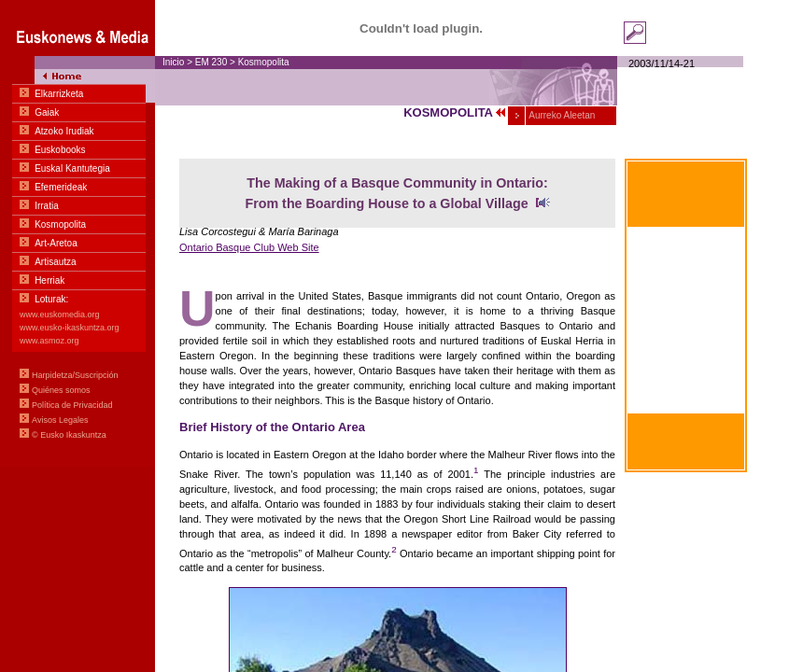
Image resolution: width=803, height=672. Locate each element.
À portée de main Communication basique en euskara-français (685, 297)
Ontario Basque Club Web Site (249, 247)
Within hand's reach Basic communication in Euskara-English (686, 343)
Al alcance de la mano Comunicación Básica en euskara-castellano (686, 252)
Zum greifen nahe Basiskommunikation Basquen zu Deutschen (686, 387)
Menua (77, 233)
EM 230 (211, 62)
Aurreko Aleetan (561, 115)
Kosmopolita (264, 62)
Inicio (173, 62)
